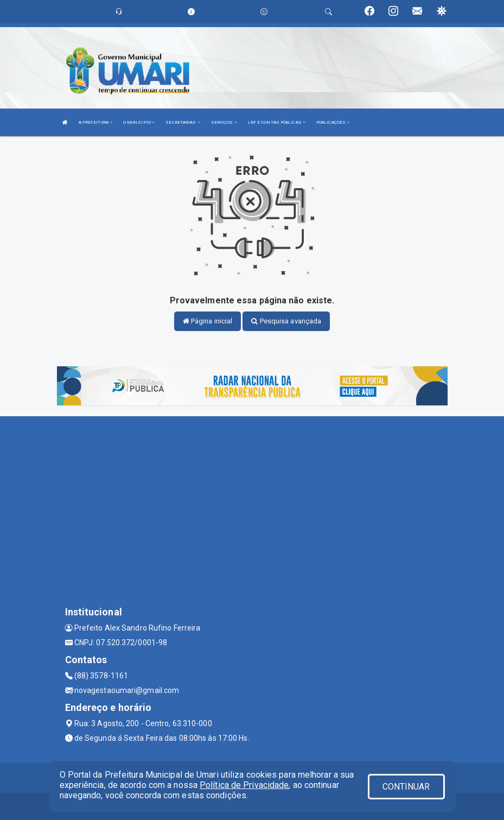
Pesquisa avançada (286, 321)
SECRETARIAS (183, 122)
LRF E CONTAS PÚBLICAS (277, 122)
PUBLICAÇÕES (333, 122)
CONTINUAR (406, 787)
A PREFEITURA (95, 122)
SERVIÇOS (224, 122)
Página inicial (208, 321)
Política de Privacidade (244, 785)
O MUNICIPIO (139, 122)
